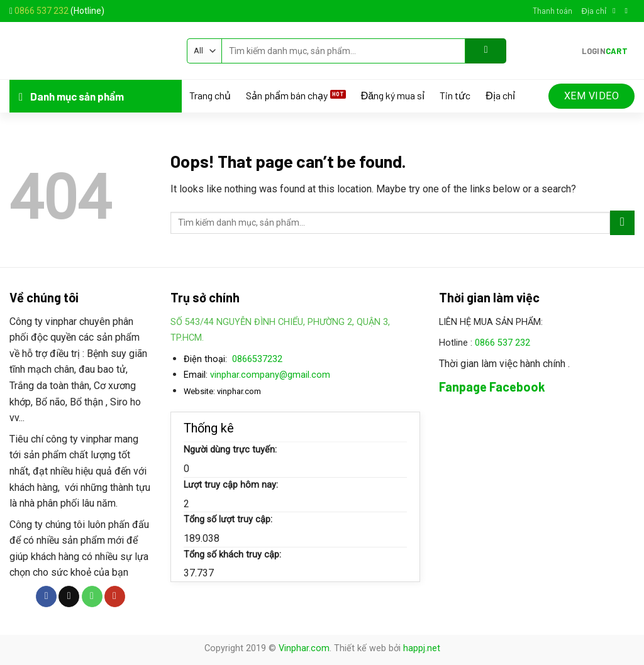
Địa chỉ (593, 11)
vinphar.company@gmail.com (270, 375)
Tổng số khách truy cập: (232, 555)
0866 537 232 (42, 11)
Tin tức (455, 96)
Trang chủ (210, 96)
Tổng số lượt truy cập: (228, 519)
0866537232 (257, 359)
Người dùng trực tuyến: (230, 450)
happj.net (422, 648)
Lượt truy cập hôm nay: (231, 485)
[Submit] (486, 51)
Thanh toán (552, 11)
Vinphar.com (304, 648)
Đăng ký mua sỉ (393, 96)
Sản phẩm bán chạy (287, 96)
